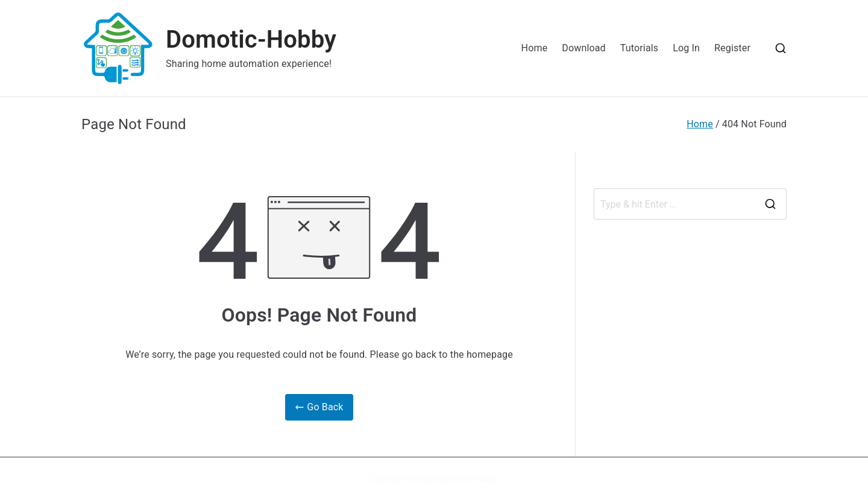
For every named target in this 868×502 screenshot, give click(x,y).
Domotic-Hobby (251, 40)
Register (732, 48)
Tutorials (639, 48)
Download (584, 48)
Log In (686, 48)
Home (535, 48)
